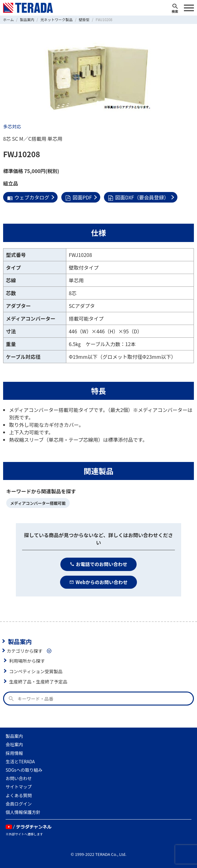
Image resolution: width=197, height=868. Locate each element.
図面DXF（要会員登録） (138, 197)
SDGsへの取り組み (24, 770)
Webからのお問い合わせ (98, 582)
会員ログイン (19, 804)
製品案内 (20, 641)
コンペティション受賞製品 (36, 671)
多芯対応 (12, 126)
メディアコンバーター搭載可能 (38, 503)
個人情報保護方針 (23, 812)
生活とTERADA (20, 761)
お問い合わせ (19, 778)
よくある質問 (19, 795)
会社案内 (14, 744)
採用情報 (14, 753)
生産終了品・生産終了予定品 (38, 681)
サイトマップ (19, 787)
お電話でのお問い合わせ (98, 564)
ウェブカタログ (28, 197)
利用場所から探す (27, 661)
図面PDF (79, 197)
